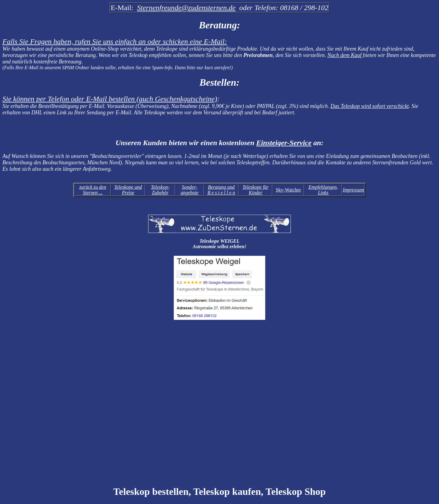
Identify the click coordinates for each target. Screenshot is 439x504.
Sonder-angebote (189, 190)
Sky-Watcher (288, 190)
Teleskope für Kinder (256, 190)
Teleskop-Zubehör (160, 190)
